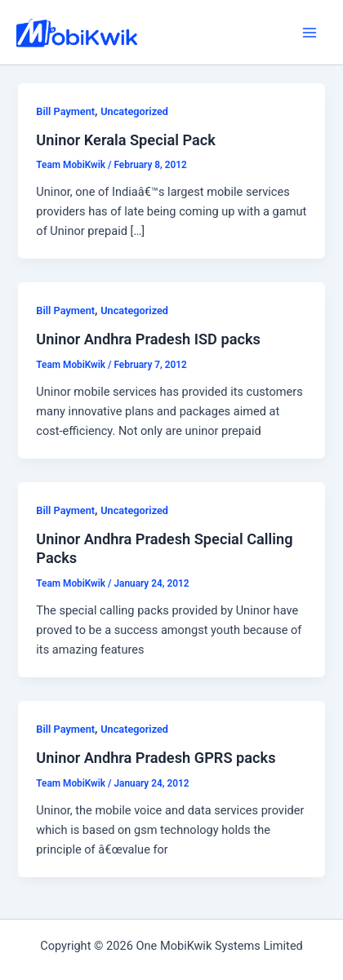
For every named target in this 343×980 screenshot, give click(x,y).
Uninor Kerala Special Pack (126, 140)
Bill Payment (65, 111)
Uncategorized (134, 111)
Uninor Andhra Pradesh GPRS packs (156, 758)
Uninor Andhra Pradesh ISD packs (148, 339)
